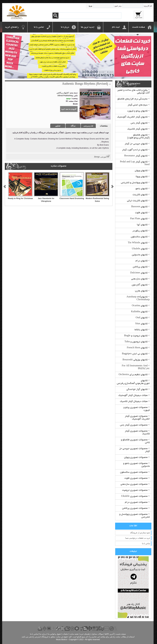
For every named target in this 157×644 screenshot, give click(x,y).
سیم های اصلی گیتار (138, 105)
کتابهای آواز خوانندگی (137, 390)
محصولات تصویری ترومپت (135, 490)
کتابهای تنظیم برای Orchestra (133, 375)
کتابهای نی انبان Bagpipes (135, 354)
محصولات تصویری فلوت (136, 478)
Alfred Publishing (65, 96)
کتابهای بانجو (142, 189)
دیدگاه (73, 126)
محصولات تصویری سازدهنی (134, 484)
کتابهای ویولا (142, 177)
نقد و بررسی (88, 126)
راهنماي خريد (85, 634)
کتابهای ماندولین (140, 255)
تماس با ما (39, 27)
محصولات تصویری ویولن (136, 458)
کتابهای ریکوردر (140, 231)
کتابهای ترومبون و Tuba (136, 342)
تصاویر (58, 126)
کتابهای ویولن (141, 171)
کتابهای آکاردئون (140, 285)
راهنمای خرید (12, 27)
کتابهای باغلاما (141, 330)
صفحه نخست (139, 27)
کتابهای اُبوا (142, 225)
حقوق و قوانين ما (54, 634)
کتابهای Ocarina (140, 306)
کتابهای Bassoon (139, 207)
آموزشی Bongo (101, 157)
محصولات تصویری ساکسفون (134, 472)
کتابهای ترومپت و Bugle (136, 336)
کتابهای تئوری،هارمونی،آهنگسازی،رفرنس (133, 382)
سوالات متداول (97, 634)
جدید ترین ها (88, 27)
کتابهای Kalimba (139, 312)
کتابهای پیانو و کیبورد (137, 111)
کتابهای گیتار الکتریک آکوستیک (132, 117)
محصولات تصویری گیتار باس (134, 425)
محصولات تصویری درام (136, 502)
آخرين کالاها (109, 634)
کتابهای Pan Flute (139, 219)
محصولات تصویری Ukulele (134, 496)
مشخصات (104, 126)
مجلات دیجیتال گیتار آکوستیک (133, 396)
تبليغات (65, 634)
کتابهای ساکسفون (139, 237)
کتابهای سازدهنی (139, 279)
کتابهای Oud (142, 318)
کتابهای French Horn (137, 348)
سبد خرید (139, 17)
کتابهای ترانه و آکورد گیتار (135, 150)
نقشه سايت (74, 634)
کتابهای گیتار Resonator (136, 156)
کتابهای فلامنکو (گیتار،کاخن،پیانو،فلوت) (138, 137)
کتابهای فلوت (141, 213)
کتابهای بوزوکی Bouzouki (135, 360)
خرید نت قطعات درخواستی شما (138, 538)
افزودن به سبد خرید (69, 109)
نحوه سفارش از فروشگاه (140, 533)
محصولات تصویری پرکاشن (135, 508)
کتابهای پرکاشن (140, 267)
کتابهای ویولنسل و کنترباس (134, 183)
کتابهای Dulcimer (139, 273)
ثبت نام (116, 27)
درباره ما (65, 27)
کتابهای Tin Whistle (138, 243)
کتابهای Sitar (141, 324)
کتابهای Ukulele (140, 249)
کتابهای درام (142, 261)
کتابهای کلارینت (140, 195)
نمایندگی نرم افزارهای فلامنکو (133, 99)
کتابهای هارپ (141, 291)
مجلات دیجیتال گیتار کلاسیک (134, 402)
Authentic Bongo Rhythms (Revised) (85, 84)
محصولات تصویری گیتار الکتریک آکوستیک (137, 418)
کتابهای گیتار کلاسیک (137, 129)
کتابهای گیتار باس (139, 123)
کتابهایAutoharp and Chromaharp (138, 298)
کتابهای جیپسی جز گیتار (136, 144)
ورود (90, 6)
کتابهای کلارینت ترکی (137, 201)
